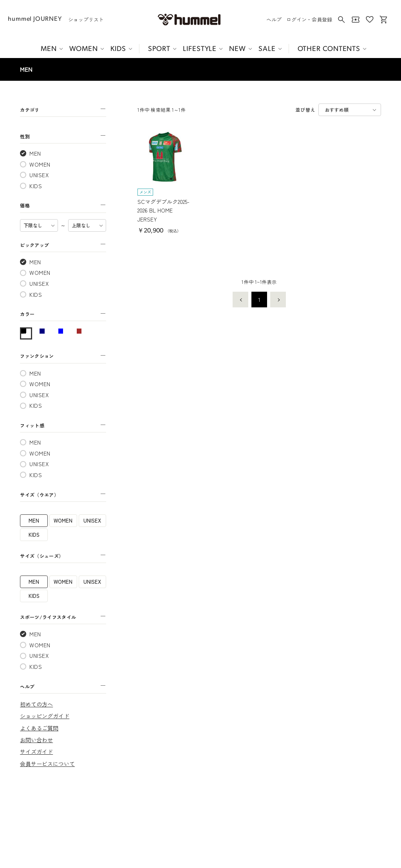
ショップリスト (86, 19)
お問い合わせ (36, 740)
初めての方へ (36, 704)
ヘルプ (274, 19)
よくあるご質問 (39, 728)
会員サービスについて (47, 764)
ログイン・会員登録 (309, 19)
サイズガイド (36, 752)
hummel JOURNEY (35, 19)
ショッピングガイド (45, 716)
